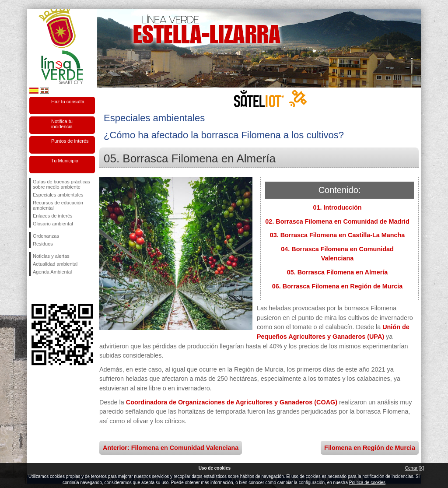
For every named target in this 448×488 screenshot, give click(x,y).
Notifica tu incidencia (62, 124)
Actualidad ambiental (55, 264)
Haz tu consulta (68, 102)
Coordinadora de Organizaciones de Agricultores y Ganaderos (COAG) (232, 402)
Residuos (43, 244)
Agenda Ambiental (52, 272)
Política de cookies (367, 483)
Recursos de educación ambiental (58, 205)
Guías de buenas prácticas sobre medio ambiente (61, 184)
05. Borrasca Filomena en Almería (338, 272)
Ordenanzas (46, 236)
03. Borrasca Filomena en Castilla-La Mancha (338, 235)
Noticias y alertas (51, 256)
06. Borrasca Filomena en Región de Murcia (337, 286)
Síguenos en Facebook (35, 290)
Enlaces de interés (53, 216)
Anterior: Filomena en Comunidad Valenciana (171, 448)
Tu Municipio (65, 161)
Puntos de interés (70, 141)
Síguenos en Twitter (49, 290)
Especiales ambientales (58, 195)
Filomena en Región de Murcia (370, 448)
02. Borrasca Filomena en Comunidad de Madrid (337, 221)
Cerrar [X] (415, 468)
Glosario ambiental (53, 224)
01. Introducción (337, 207)
